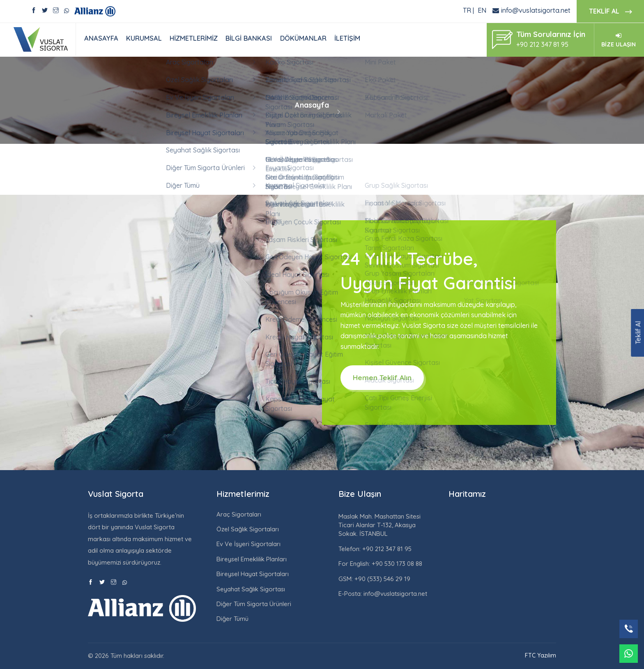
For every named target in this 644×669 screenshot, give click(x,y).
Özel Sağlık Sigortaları (248, 529)
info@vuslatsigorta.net (536, 10)
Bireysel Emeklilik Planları (252, 559)
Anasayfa (312, 105)
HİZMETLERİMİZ (194, 38)
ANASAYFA (101, 38)
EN (482, 10)
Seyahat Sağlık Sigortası (251, 589)
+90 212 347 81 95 (386, 549)
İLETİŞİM (347, 38)
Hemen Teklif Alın (382, 377)
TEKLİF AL (610, 12)
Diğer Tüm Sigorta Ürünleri (254, 604)
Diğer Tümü (232, 619)
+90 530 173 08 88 (396, 564)
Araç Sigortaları (239, 514)
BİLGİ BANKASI (249, 38)
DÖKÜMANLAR (303, 38)
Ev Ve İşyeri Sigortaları (248, 544)
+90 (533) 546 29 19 (382, 579)
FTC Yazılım (540, 655)
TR (467, 10)
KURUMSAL (144, 38)
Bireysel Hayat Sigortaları (253, 574)
